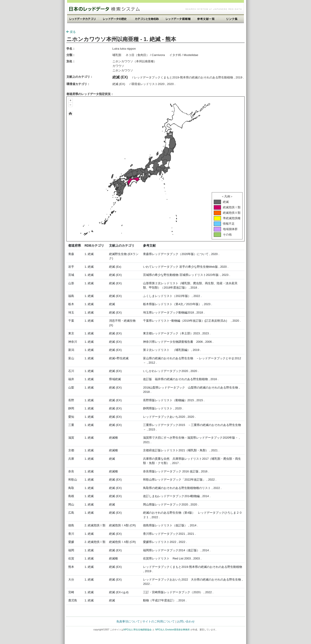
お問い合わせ (186, 621)
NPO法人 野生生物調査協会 (138, 630)
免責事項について (128, 621)
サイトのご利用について (159, 621)
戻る (71, 32)
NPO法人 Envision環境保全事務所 (173, 630)
